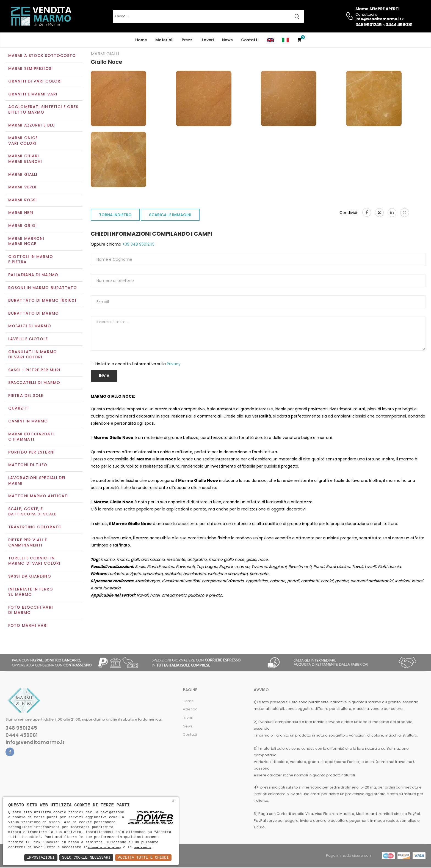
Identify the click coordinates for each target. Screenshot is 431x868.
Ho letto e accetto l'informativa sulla (138, 364)
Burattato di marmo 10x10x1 (42, 301)
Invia (104, 376)
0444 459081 (399, 25)
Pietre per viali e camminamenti (28, 543)
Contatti (250, 40)
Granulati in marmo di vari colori (33, 355)
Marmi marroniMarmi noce (26, 242)
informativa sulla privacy (104, 848)
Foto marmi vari (28, 626)
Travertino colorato (35, 528)
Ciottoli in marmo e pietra (31, 260)
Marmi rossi (23, 200)
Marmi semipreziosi (31, 69)
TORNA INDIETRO (115, 216)
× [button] (173, 801)
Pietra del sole (26, 396)
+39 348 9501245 (138, 245)
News (227, 40)
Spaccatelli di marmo (34, 383)
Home (141, 40)
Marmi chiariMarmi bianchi (25, 160)
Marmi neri (21, 213)
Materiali (164, 40)
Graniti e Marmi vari (33, 95)
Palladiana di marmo (33, 275)
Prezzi (188, 40)
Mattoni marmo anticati (38, 497)
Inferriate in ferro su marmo (31, 592)
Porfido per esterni (31, 453)
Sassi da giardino (30, 577)
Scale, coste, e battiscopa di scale (32, 512)
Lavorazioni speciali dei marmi (37, 481)
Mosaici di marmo (30, 327)
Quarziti (19, 409)
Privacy (174, 364)
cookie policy (143, 848)
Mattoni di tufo (28, 466)
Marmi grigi (23, 226)
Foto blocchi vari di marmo (31, 611)
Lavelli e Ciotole (28, 339)
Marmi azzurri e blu (32, 126)
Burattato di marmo (34, 314)
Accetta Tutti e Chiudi (143, 857)
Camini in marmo (28, 422)
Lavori (208, 40)
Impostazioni (41, 857)
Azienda (190, 710)
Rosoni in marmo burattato (43, 288)
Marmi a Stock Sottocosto (42, 56)
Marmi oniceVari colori (23, 141)
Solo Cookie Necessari (86, 857)
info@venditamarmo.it (35, 743)
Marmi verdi (22, 188)
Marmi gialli (23, 175)
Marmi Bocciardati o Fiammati (31, 437)
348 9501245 (368, 25)
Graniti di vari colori (35, 82)
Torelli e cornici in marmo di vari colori (34, 561)
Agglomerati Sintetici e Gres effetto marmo (43, 110)
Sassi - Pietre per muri (34, 370)
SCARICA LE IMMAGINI (170, 216)
